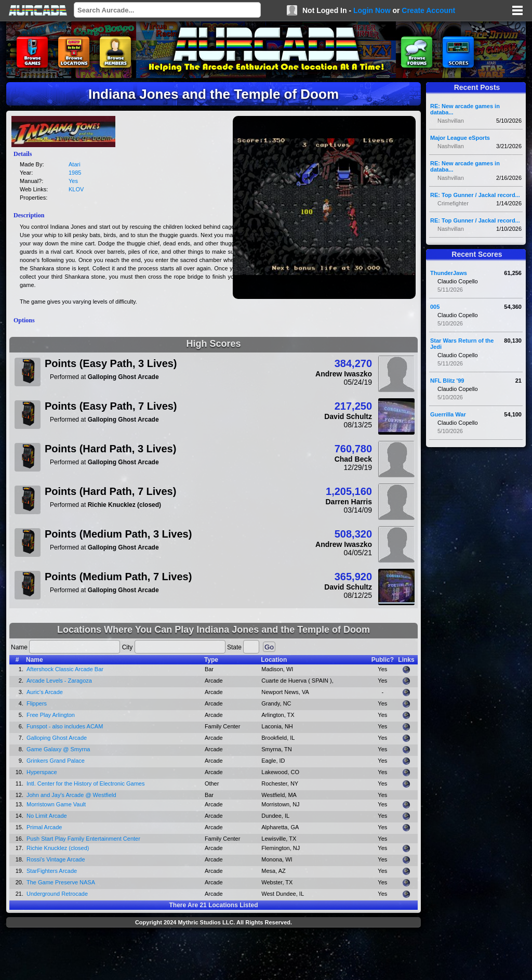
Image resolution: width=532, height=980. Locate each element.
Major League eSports (460, 138)
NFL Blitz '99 (447, 381)
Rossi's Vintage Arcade (56, 859)
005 (435, 307)
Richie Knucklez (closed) (58, 848)
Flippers (37, 703)
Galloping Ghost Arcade (57, 738)
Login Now (372, 10)
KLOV (76, 189)
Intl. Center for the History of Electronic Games (85, 783)
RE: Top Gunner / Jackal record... (475, 195)
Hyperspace (42, 772)
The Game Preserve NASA (61, 882)
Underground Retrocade (57, 894)
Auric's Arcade (45, 692)
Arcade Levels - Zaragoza (59, 681)
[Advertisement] (214, 955)
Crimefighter (453, 203)
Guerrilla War (448, 414)
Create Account (428, 10)
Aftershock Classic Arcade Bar (65, 669)
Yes (73, 181)
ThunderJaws (449, 273)
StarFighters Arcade (52, 871)
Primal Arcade (44, 827)
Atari (75, 164)
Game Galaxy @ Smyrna (58, 749)
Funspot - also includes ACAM (65, 726)
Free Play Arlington (51, 715)
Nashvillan (451, 121)
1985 (75, 173)
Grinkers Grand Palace (56, 761)
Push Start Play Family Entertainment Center (83, 839)
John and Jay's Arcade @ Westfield (71, 795)
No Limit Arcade (47, 816)
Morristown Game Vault (56, 804)
